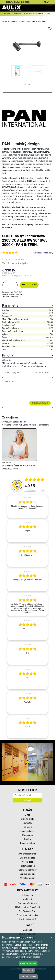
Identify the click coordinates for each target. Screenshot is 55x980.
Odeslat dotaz (40, 403)
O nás (27, 815)
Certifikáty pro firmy (27, 911)
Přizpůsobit (28, 970)
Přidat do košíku (29, 285)
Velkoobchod (27, 895)
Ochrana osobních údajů (28, 915)
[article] (27, 506)
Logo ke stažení (27, 831)
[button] (26, 84)
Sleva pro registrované (27, 854)
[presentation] (26, 81)
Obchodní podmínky (27, 870)
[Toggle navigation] (49, 8)
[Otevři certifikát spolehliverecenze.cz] (34, 480)
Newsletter (27, 823)
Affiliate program (27, 878)
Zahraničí (27, 930)
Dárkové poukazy (27, 874)
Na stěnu (31, 22)
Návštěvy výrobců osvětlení (28, 907)
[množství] (10, 285)
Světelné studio (27, 819)
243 (30, 491)
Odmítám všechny (28, 977)
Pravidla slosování (28, 919)
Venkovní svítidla (17, 22)
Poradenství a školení (28, 903)
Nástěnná (42, 22)
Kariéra (27, 839)
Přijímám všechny (28, 964)
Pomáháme (27, 835)
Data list (8, 360)
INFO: (46, 2)
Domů (5, 22)
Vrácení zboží (27, 862)
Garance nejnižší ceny (43, 253)
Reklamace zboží (27, 866)
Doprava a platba (28, 858)
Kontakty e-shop (27, 843)
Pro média (27, 827)
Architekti (27, 899)
